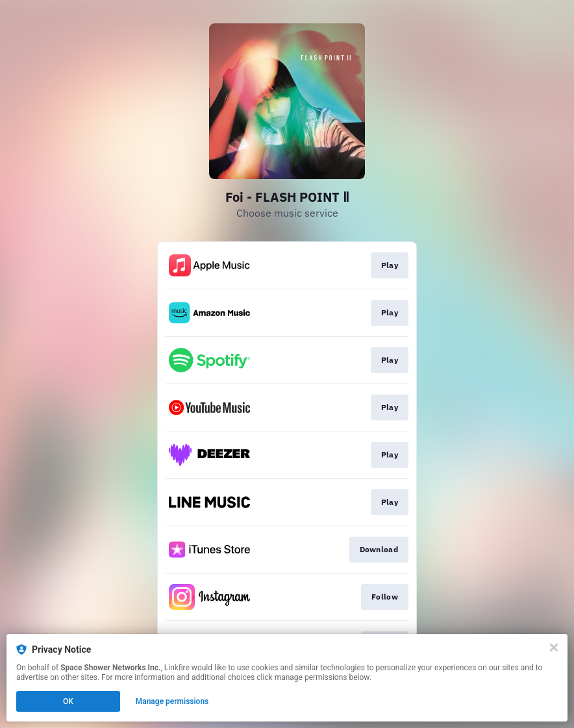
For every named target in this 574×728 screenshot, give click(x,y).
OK (68, 701)
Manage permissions (172, 701)
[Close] (554, 648)
